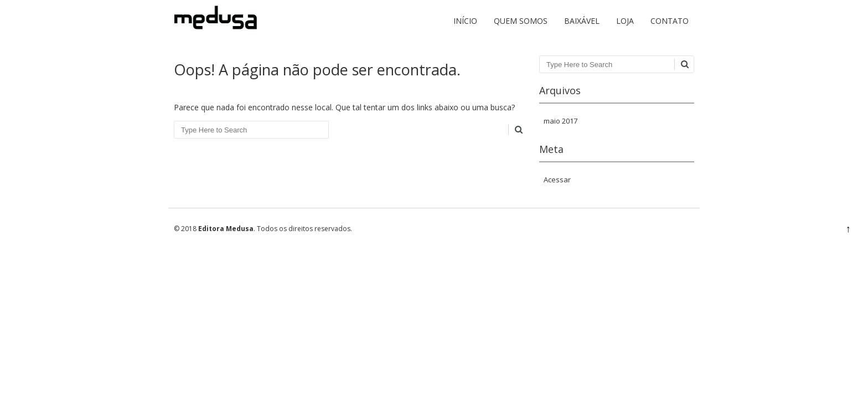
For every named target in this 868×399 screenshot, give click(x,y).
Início (465, 21)
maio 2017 (560, 121)
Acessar (557, 180)
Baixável (582, 21)
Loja (625, 21)
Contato (670, 21)
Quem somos (521, 21)
